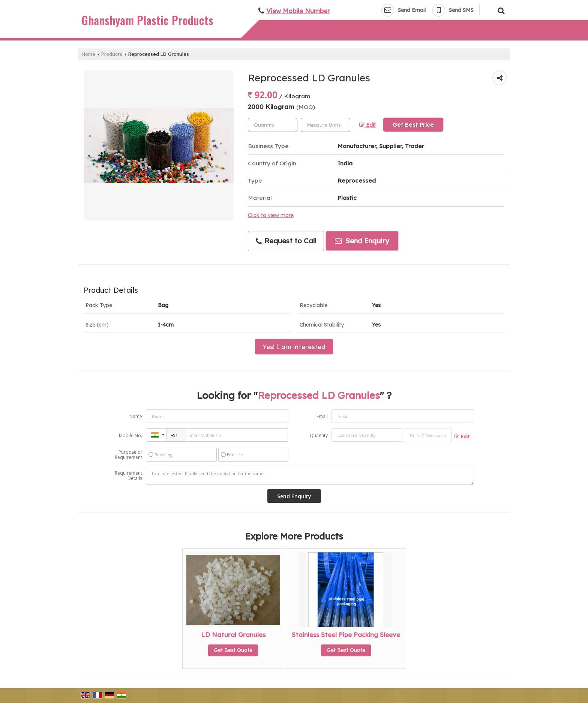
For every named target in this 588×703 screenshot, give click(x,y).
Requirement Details (128, 476)
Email (322, 416)
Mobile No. (130, 435)
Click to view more (271, 215)
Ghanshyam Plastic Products (148, 20)
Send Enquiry (362, 241)
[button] (298, 11)
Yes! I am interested (294, 347)
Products (112, 54)
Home (88, 54)
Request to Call (286, 241)
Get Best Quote (233, 650)
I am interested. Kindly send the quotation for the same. (310, 476)
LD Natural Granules (233, 635)
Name (136, 416)
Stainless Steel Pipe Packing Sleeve (346, 635)
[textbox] (325, 125)
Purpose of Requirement (128, 455)
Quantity (319, 435)
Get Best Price (413, 125)
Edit (367, 125)
